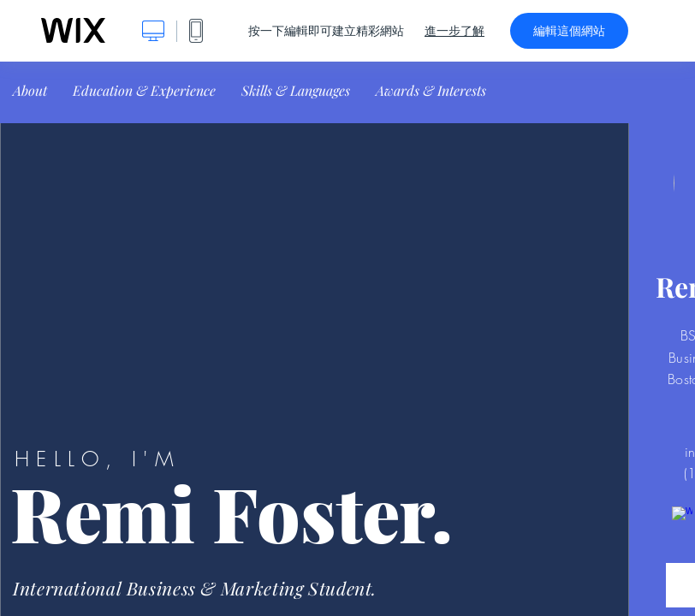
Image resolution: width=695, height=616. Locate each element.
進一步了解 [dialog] (454, 31)
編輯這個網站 (569, 31)
